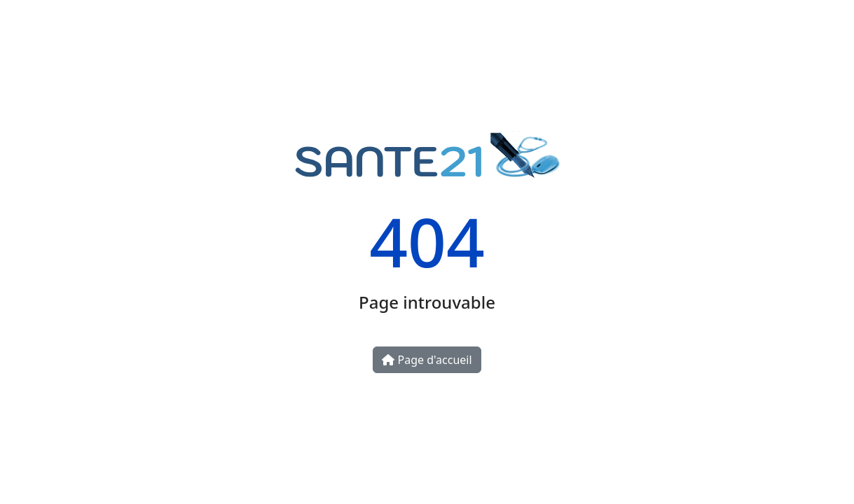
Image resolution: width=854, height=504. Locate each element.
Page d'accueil (427, 360)
